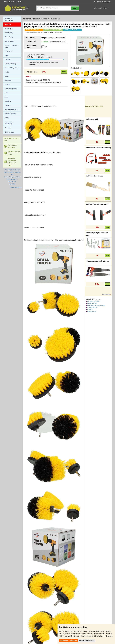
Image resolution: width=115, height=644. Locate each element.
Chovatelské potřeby (12, 68)
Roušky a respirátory (12, 109)
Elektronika (8, 51)
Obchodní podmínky (93, 301)
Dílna (34, 19)
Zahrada (8, 128)
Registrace (97, 2)
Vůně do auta (12, 182)
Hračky (7, 72)
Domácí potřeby (10, 41)
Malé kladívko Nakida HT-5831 (97, 204)
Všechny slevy (106, 294)
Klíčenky (8, 84)
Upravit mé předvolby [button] (87, 640)
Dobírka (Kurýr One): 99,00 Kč (38, 80)
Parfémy (8, 105)
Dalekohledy (9, 37)
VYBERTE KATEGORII (9, 19)
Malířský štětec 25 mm (94, 176)
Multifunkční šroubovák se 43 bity (99, 148)
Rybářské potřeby (11, 114)
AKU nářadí (9, 29)
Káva (7, 76)
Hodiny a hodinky (10, 64)
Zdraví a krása (9, 132)
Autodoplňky (9, 33)
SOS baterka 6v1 (12, 179)
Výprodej (8, 24)
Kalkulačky (12, 184)
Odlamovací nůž (92, 119)
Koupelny (8, 80)
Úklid (6, 97)
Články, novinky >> (16, 188)
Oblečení (8, 101)
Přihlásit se (106, 2)
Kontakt (18, 2)
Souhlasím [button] (64, 640)
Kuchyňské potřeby (11, 89)
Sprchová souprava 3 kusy (12, 177)
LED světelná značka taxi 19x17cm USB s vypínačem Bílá (12, 172)
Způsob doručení (92, 307)
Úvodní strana (9, 2)
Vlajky (7, 118)
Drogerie (8, 60)
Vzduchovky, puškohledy (9, 123)
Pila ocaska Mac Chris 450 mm (97, 261)
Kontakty (90, 309)
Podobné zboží (92, 311)
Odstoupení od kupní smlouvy (96, 305)
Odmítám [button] (73, 640)
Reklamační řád (92, 303)
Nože (7, 93)
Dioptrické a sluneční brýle (12, 46)
